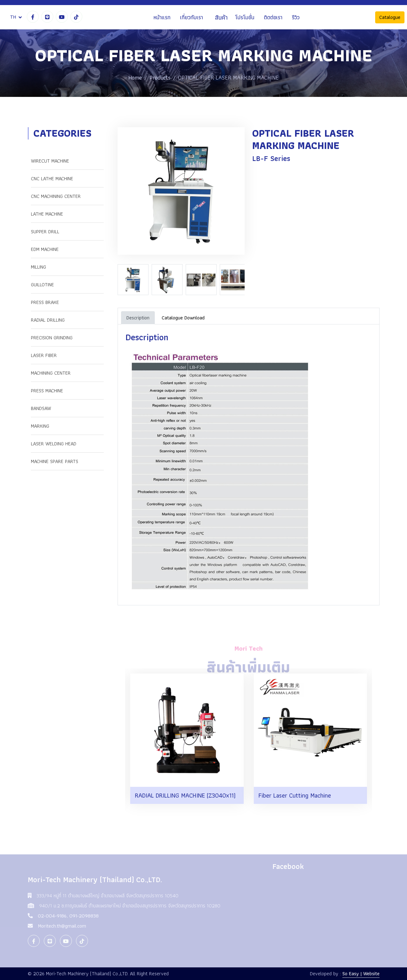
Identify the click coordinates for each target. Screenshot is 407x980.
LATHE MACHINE (47, 214)
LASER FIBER (44, 355)
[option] (135, 280)
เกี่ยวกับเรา (192, 17)
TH (13, 17)
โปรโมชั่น (245, 17)
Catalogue (390, 17)
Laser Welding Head (54, 444)
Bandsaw (41, 408)
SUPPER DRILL (45, 232)
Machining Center (51, 373)
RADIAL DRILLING (48, 320)
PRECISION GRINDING (52, 338)
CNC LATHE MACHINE (52, 178)
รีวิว (296, 17)
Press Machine (47, 391)
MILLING (38, 267)
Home (135, 77)
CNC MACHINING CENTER (56, 196)
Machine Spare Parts (55, 461)
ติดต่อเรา (273, 17)
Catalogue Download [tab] (183, 318)
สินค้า (221, 17)
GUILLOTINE (42, 285)
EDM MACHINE (45, 249)
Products (160, 77)
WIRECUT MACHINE (50, 161)
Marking (40, 426)
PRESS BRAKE (45, 302)
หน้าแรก (162, 17)
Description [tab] (138, 318)
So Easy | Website (361, 974)
